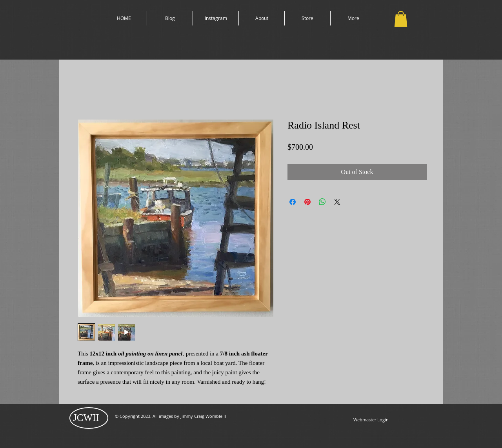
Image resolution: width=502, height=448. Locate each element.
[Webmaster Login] (371, 420)
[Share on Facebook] (293, 202)
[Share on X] (337, 202)
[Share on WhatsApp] (322, 202)
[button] (401, 19)
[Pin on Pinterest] (307, 202)
